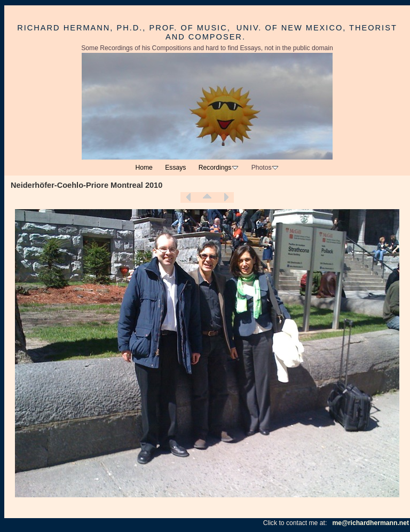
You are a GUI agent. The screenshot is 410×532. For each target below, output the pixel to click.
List (207, 197)
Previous (188, 197)
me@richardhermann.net (370, 523)
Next (226, 197)
